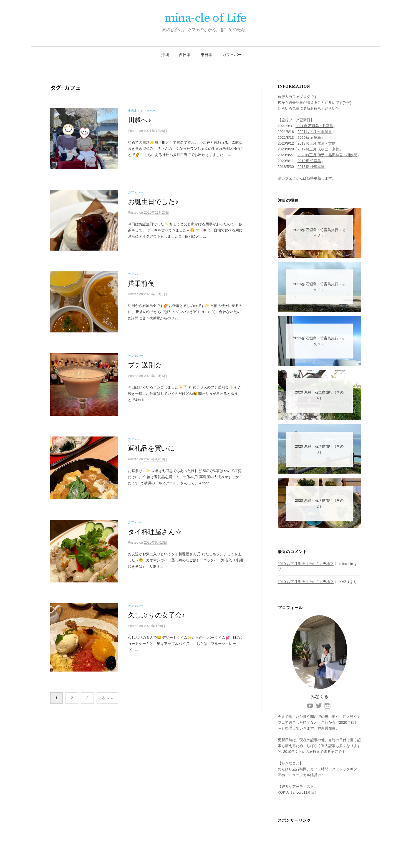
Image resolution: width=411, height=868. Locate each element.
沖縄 (165, 55)
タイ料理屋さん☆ (155, 545)
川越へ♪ (140, 120)
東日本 (206, 55)
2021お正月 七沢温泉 (315, 132)
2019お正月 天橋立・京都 (318, 149)
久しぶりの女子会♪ (157, 631)
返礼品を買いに (151, 459)
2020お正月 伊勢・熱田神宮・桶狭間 (327, 155)
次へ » (107, 717)
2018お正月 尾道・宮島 (317, 143)
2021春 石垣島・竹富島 (315, 126)
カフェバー (232, 55)
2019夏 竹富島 (309, 161)
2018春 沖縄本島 (311, 167)
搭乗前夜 (141, 289)
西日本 (185, 55)
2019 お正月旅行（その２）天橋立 (306, 564)
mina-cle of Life (205, 18)
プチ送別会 (145, 373)
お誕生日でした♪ (153, 205)
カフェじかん (292, 178)
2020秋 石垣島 (309, 137)
